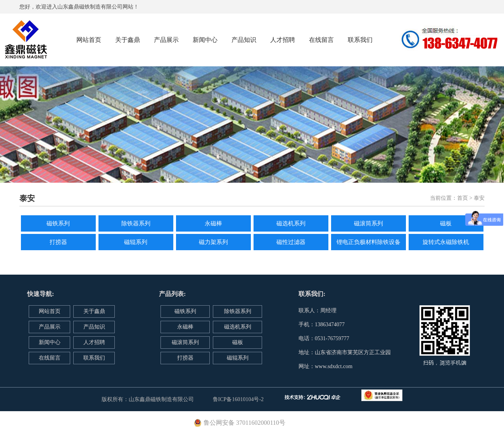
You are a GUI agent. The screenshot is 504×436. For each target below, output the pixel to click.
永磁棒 (213, 223)
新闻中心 (205, 40)
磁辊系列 (136, 242)
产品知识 (244, 40)
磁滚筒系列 (369, 223)
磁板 (446, 223)
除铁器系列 (136, 223)
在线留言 (321, 40)
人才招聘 (283, 40)
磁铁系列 (58, 223)
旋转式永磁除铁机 (446, 242)
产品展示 (166, 40)
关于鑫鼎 (128, 40)
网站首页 (89, 40)
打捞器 (58, 242)
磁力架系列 (213, 242)
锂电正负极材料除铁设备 (369, 242)
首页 (463, 198)
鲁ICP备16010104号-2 (238, 399)
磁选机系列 (291, 223)
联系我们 (360, 40)
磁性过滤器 (291, 242)
